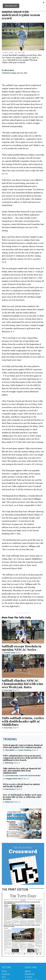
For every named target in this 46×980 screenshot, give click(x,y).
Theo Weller (10, 750)
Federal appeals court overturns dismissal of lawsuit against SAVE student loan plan (23, 746)
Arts (4, 977)
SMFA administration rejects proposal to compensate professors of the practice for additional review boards (23, 758)
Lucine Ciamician (25, 750)
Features (6, 974)
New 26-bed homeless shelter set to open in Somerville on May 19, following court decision (22, 797)
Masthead (30, 974)
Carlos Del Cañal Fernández (30, 776)
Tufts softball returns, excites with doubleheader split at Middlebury (23, 721)
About (28, 971)
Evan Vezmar (10, 789)
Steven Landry (10, 653)
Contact (29, 977)
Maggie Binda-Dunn (14, 779)
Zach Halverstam (12, 776)
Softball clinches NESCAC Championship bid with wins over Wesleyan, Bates (23, 684)
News (4, 971)
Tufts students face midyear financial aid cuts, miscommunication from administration (22, 771)
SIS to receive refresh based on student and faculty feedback (21, 785)
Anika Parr (9, 802)
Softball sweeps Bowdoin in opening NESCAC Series (22, 648)
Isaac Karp (8, 690)
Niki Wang (9, 763)
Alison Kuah (9, 70)
